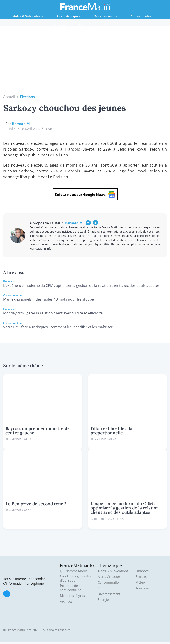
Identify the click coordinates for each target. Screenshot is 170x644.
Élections (27, 97)
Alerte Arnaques (68, 16)
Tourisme (143, 588)
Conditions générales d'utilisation (76, 578)
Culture (103, 588)
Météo (140, 582)
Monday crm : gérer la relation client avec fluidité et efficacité (53, 313)
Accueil (9, 97)
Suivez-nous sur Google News (85, 194)
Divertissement (109, 594)
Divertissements (106, 16)
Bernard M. (21, 124)
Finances (85, 25)
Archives (66, 601)
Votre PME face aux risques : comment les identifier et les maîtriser (58, 327)
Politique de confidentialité (71, 588)
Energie (59, 25)
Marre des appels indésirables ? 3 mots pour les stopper (49, 299)
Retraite (110, 25)
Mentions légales (72, 596)
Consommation (142, 16)
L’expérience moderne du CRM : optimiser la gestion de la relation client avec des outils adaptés (81, 285)
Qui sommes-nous (74, 571)
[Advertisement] (85, 62)
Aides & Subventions (28, 16)
